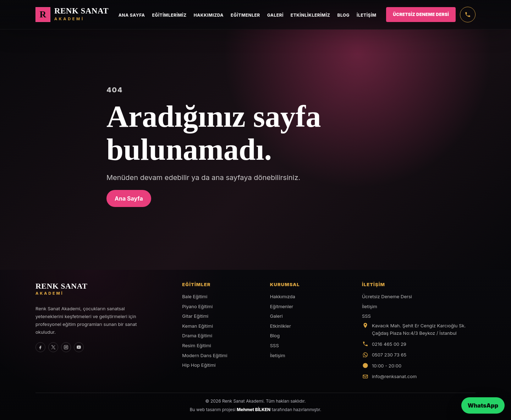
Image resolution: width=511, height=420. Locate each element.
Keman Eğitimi (197, 326)
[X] (53, 347)
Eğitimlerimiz (169, 15)
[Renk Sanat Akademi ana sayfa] (72, 14)
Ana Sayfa (132, 15)
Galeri (275, 15)
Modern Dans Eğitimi (205, 355)
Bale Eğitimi (195, 296)
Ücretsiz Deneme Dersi (421, 14)
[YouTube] (79, 347)
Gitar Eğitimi (195, 316)
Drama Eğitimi (197, 336)
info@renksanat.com (394, 376)
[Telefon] (468, 15)
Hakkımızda (209, 15)
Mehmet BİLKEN (254, 410)
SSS (274, 345)
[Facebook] (40, 347)
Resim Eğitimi (197, 345)
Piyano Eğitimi (197, 306)
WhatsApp (483, 405)
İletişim (367, 15)
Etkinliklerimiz (311, 15)
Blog (343, 15)
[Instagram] (66, 347)
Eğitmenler (245, 15)
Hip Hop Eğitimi (199, 365)
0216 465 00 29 (389, 344)
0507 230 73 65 (389, 355)
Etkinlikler (281, 326)
